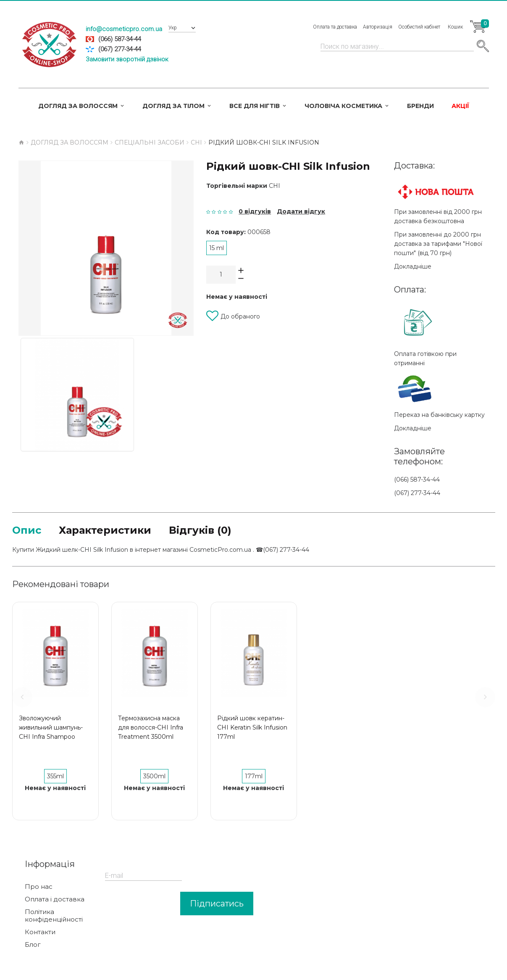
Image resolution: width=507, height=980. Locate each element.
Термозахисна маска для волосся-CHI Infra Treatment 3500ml (151, 727)
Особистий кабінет (419, 27)
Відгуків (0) (200, 530)
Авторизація (378, 27)
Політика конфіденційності (54, 916)
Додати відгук (301, 211)
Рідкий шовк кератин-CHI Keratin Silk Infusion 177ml (252, 727)
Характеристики (105, 530)
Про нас (39, 887)
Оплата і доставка (55, 899)
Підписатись (217, 904)
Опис (27, 530)
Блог (33, 945)
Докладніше (413, 266)
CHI (275, 186)
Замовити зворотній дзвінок (127, 59)
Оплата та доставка (335, 27)
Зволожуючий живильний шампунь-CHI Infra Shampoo (51, 727)
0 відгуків (255, 211)
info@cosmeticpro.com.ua (124, 29)
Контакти (40, 932)
